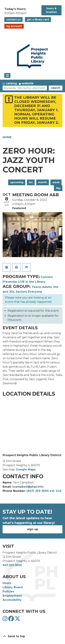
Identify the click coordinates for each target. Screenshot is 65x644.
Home (7, 137)
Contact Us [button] (13, 20)
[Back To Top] (32, 636)
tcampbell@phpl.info (28, 487)
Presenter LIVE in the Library (24, 282)
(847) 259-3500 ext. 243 (44, 491)
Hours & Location (51, 10)
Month (43, 182)
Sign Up (33, 529)
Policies (8, 591)
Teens (36, 287)
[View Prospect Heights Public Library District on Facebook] (12, 620)
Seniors (21, 292)
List (31, 182)
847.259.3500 (12, 565)
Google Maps (26, 469)
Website (28, 83)
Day (58, 188)
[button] (21, 11)
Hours (7, 583)
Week (56, 182)
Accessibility (12, 600)
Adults (47, 287)
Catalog (11, 83)
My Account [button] (14, 26)
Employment (12, 596)
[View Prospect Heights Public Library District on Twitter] (18, 620)
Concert (47, 277)
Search (56, 88)
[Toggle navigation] (7, 75)
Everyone (35, 292)
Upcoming (17, 182)
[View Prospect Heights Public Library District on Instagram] (5, 620)
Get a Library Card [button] (38, 20)
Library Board (13, 587)
